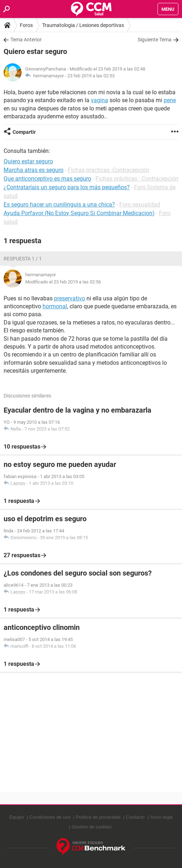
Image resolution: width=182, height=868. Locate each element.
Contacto (135, 817)
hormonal (55, 306)
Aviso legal (161, 817)
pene (170, 100)
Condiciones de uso (50, 817)
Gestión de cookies (92, 827)
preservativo (70, 298)
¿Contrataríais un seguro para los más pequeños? (67, 187)
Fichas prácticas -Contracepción (108, 170)
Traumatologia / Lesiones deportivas (83, 25)
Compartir (24, 132)
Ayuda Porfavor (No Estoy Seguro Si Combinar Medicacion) (79, 213)
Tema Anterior (26, 40)
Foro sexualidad (140, 204)
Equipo (17, 817)
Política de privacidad (98, 817)
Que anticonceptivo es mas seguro (47, 179)
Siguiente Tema (155, 40)
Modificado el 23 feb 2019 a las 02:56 (63, 282)
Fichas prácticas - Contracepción (137, 179)
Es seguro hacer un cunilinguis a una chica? (59, 204)
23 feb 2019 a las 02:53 (91, 76)
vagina (99, 100)
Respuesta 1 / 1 (23, 259)
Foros (26, 25)
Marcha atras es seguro (34, 170)
